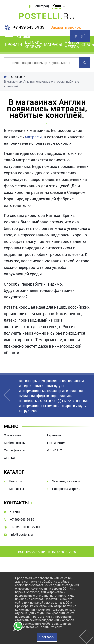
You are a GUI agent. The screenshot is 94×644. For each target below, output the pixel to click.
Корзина (80, 36)
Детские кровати (33, 45)
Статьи (9, 458)
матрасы (33, 137)
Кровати (14, 45)
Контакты (16, 489)
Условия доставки (66, 481)
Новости (15, 481)
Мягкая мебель (72, 45)
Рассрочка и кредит (67, 489)
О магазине (12, 435)
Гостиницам (56, 443)
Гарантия (54, 435)
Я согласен (47, 637)
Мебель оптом (15, 443)
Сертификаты (15, 450)
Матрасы (53, 45)
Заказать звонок (66, 27)
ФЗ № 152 (55, 450)
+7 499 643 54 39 (29, 27)
